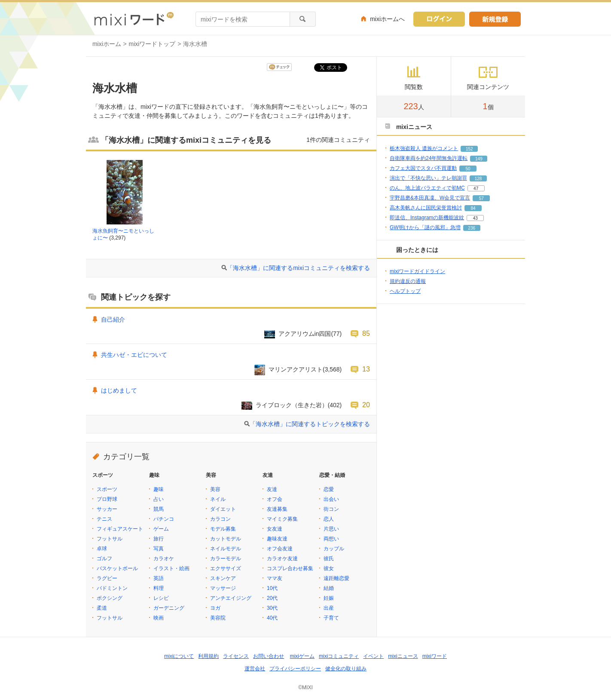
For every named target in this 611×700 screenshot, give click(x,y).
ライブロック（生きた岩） (292, 405)
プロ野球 (107, 499)
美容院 (218, 618)
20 (366, 405)
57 (481, 198)
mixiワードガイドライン (417, 271)
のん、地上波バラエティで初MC (427, 188)
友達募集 (277, 509)
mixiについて (179, 656)
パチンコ (164, 519)
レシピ (161, 598)
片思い (331, 529)
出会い (331, 499)
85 (366, 333)
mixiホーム (107, 44)
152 (469, 149)
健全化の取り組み (346, 669)
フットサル (110, 539)
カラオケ (164, 559)
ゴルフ (104, 559)
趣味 (159, 489)
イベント (373, 656)
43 (475, 218)
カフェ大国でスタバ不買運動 (423, 168)
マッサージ (223, 588)
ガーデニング (169, 608)
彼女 (329, 568)
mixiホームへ (387, 19)
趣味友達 (277, 539)
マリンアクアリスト (296, 369)
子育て (331, 618)
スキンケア (223, 578)
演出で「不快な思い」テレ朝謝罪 (428, 178)
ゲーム (161, 529)
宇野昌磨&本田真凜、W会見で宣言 (430, 198)
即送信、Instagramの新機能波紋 (427, 218)
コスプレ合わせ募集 (290, 568)
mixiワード (435, 656)
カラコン (220, 519)
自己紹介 (113, 319)
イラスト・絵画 (171, 568)
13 (366, 369)
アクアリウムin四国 (305, 334)
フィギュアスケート (120, 529)
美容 (215, 489)
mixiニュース (403, 656)
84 (473, 208)
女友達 (275, 529)
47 (476, 189)
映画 (159, 618)
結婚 (329, 588)
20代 (272, 598)
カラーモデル (226, 559)
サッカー (107, 509)
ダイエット (223, 509)
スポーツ (107, 489)
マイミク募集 (282, 519)
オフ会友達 (280, 549)
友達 (272, 489)
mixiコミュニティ (339, 656)
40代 (272, 618)
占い (159, 499)
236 (472, 228)
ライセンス (236, 656)
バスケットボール (117, 568)
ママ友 (275, 578)
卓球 (102, 549)
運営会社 (255, 669)
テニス (104, 519)
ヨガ (215, 608)
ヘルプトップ (405, 291)
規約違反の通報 (408, 281)
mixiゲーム (302, 656)
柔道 (102, 608)
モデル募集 (223, 529)
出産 (329, 608)
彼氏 (329, 559)
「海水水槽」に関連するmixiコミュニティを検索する (298, 268)
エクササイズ (226, 568)
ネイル (218, 499)
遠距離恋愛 (336, 578)
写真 (159, 549)
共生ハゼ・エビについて (134, 355)
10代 (272, 588)
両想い (331, 539)
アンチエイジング (231, 598)
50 (468, 169)
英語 (159, 578)
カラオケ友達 (282, 559)
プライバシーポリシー (295, 669)
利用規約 (208, 656)
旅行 (159, 539)
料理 (159, 588)
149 (479, 159)
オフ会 (275, 499)
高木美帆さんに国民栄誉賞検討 (426, 208)
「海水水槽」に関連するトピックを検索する (310, 424)
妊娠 (329, 598)
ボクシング (110, 598)
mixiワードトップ (152, 44)
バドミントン (112, 588)
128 (478, 179)
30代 (272, 608)
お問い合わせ (269, 656)
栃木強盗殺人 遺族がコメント (424, 148)
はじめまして (119, 390)
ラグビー (107, 578)
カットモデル (226, 539)
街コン (331, 509)
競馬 (159, 509)
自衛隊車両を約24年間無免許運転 (429, 158)
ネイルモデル (226, 549)
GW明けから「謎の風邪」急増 (425, 227)
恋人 (329, 519)
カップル (334, 549)
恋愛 (329, 489)
